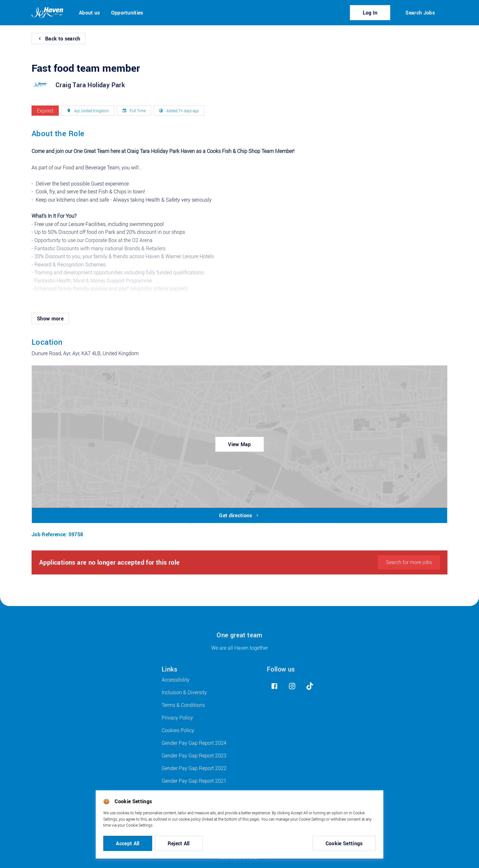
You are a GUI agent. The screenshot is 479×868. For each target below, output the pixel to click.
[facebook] (274, 686)
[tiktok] (310, 686)
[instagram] (292, 686)
